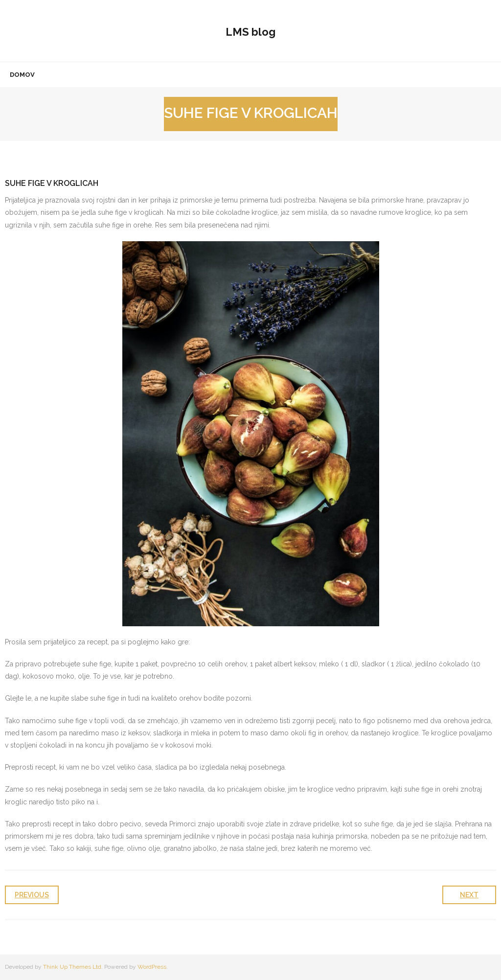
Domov (22, 75)
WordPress (152, 967)
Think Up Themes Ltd (72, 967)
